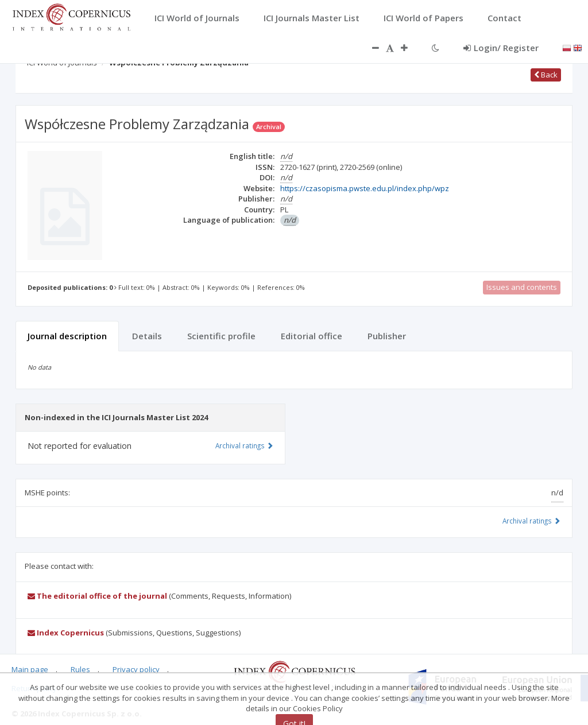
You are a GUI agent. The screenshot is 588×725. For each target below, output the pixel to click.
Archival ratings (531, 521)
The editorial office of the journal (97, 596)
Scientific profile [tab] (221, 336)
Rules (80, 669)
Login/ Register (501, 48)
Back (546, 75)
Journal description (67, 336)
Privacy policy (136, 669)
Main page (30, 669)
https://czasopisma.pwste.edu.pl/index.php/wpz (365, 188)
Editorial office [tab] (312, 336)
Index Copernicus (66, 633)
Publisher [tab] (387, 336)
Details (147, 336)
